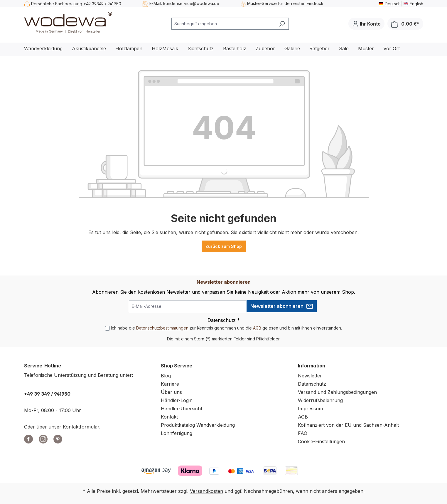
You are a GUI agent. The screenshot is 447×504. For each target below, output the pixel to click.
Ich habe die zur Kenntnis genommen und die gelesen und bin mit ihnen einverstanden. (226, 328)
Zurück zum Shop (224, 246)
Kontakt (169, 417)
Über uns (171, 392)
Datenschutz (312, 384)
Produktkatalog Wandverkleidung (198, 425)
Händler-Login (177, 400)
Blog (166, 376)
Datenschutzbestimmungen (162, 328)
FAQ (303, 433)
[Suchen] (282, 24)
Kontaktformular (81, 427)
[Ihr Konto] (366, 24)
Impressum (310, 409)
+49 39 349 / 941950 (47, 394)
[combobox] (223, 24)
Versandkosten (206, 491)
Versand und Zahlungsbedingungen (337, 392)
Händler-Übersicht (182, 409)
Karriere (170, 384)
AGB (257, 328)
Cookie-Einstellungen (321, 441)
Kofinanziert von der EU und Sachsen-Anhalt (348, 425)
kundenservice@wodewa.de (191, 3)
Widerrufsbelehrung (320, 400)
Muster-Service (262, 3)
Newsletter (310, 376)
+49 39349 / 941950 (102, 4)
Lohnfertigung (177, 433)
